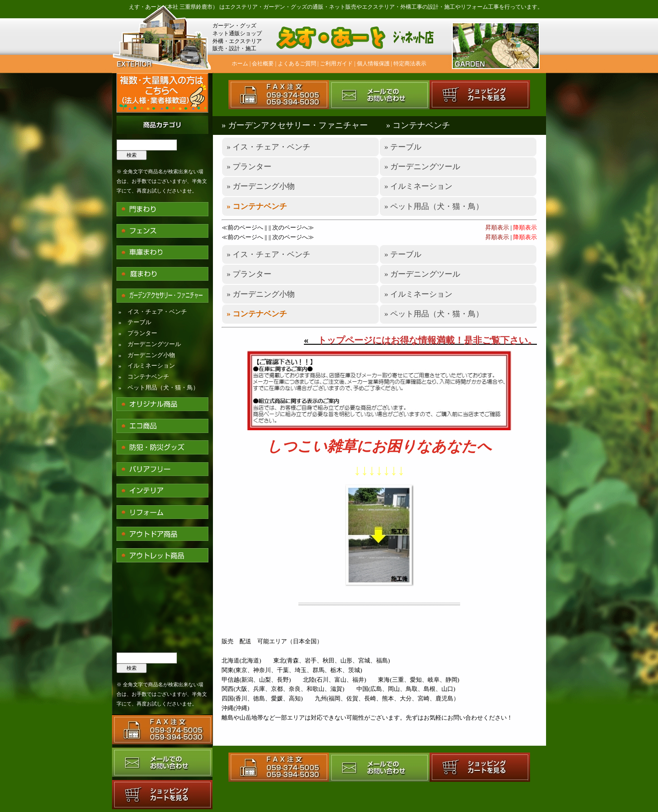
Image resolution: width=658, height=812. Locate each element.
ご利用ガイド (336, 64)
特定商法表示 (410, 64)
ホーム (240, 64)
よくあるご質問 (297, 64)
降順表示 (525, 227)
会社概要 (263, 64)
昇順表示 (497, 227)
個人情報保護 (373, 64)
